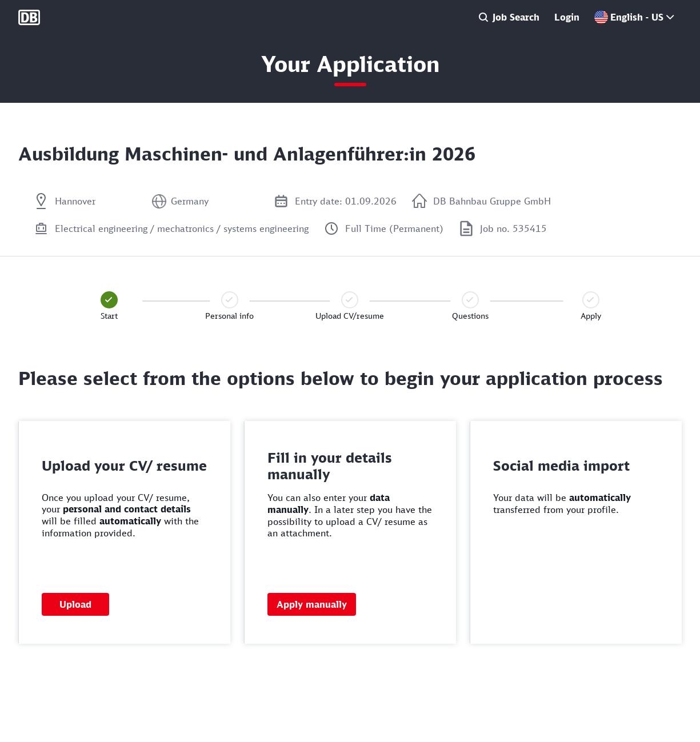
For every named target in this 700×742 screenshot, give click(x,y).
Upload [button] (75, 604)
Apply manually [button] (312, 604)
